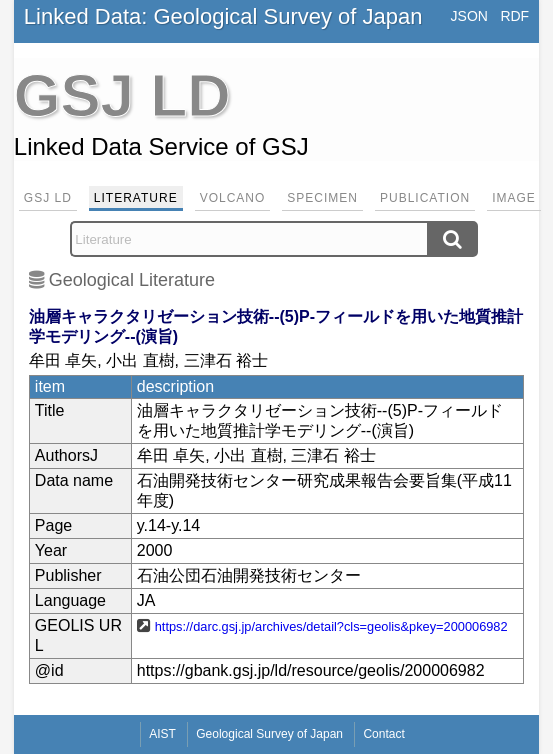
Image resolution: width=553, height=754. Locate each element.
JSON (469, 16)
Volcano (233, 198)
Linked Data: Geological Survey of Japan (223, 16)
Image (514, 198)
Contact (383, 734)
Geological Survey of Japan (269, 734)
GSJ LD (48, 198)
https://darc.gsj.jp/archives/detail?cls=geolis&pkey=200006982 (331, 626)
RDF (514, 16)
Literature (136, 198)
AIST (162, 734)
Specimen (322, 198)
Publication (425, 198)
